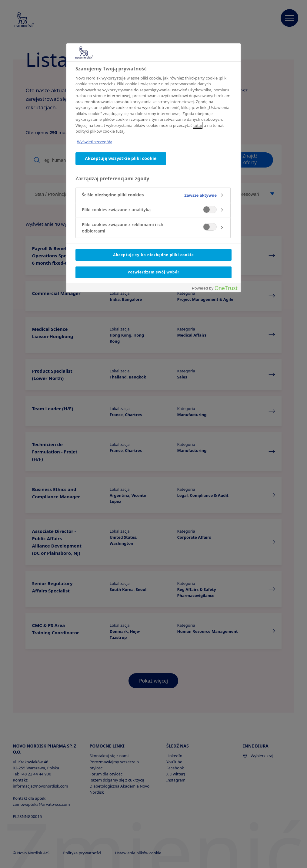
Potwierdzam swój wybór (153, 272)
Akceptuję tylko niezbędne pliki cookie (153, 255)
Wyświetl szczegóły (94, 142)
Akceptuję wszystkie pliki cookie (121, 158)
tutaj (198, 125)
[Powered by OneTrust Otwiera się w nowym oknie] (215, 288)
